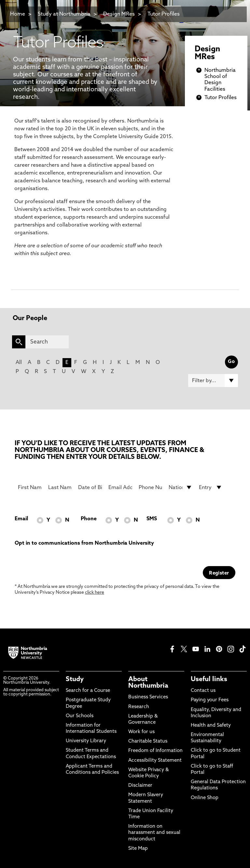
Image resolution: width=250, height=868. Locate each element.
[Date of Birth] (90, 487)
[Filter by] (213, 381)
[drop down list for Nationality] (181, 487)
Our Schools (80, 716)
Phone (89, 519)
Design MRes (119, 14)
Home (18, 14)
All (19, 363)
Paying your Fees (210, 700)
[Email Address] (120, 487)
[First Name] (30, 487)
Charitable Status (148, 741)
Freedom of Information (155, 751)
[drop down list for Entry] (211, 487)
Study (75, 680)
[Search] (47, 342)
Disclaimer (140, 786)
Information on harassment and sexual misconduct (154, 833)
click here (95, 593)
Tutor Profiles (164, 14)
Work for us (141, 732)
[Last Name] (60, 487)
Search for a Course (88, 691)
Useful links (209, 680)
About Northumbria (148, 683)
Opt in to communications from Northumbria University (84, 543)
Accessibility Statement (155, 761)
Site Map (138, 849)
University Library (86, 741)
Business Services (148, 697)
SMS (152, 519)
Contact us (203, 691)
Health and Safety (211, 725)
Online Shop (205, 798)
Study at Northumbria (64, 14)
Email (21, 519)
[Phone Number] (151, 487)
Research (139, 707)
